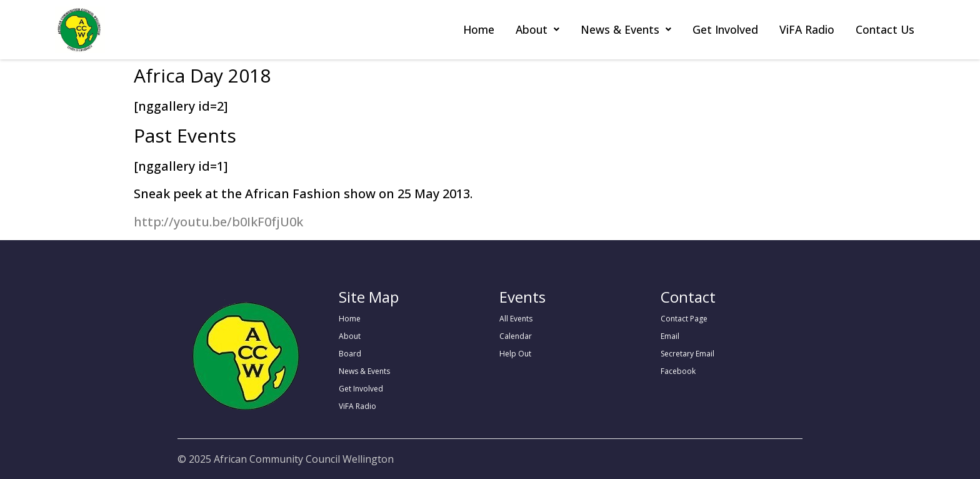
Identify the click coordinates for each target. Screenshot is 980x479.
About (537, 29)
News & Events (626, 29)
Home (479, 29)
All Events (516, 319)
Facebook (678, 371)
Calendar (516, 336)
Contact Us (885, 29)
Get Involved (725, 29)
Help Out (515, 354)
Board (350, 354)
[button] (537, 30)
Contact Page (684, 319)
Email (670, 336)
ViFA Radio (807, 29)
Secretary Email (687, 354)
